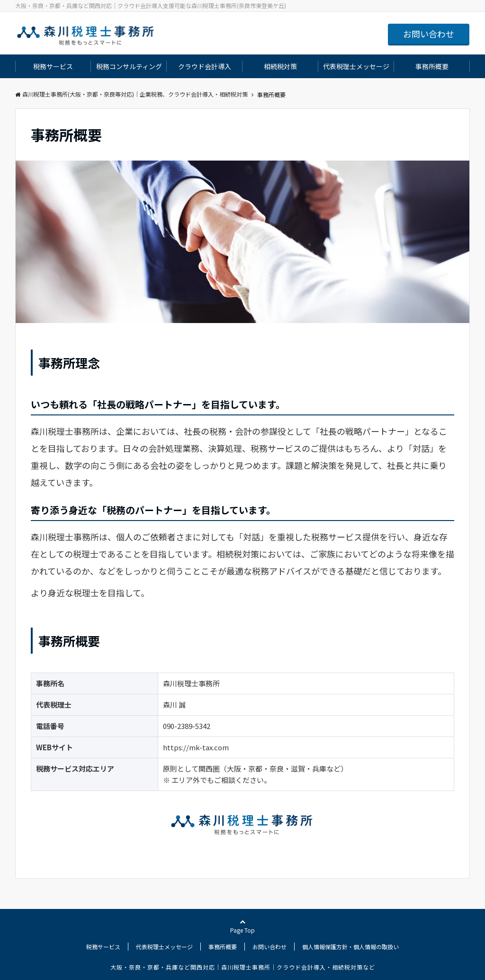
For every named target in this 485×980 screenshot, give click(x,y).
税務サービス (53, 66)
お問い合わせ (429, 34)
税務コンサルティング (129, 66)
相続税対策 (280, 66)
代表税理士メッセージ (356, 66)
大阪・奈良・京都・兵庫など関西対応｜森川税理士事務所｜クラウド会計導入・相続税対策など (243, 967)
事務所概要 (432, 66)
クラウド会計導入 (205, 66)
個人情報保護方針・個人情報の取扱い (350, 947)
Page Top (242, 926)
